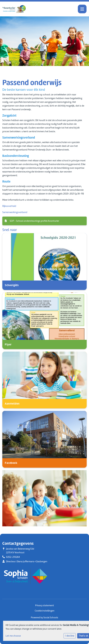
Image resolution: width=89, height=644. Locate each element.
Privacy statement (45, 605)
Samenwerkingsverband (15, 212)
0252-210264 (13, 557)
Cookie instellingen (45, 611)
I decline (70, 636)
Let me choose (13, 636)
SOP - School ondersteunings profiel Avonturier (32, 221)
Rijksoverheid (9, 206)
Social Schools (51, 618)
